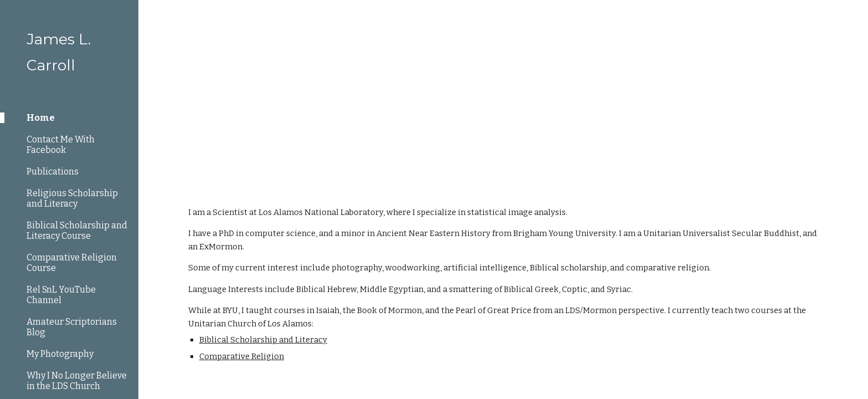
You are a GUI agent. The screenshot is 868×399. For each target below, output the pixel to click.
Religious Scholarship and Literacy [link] (72, 198)
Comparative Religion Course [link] (72, 263)
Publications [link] (53, 172)
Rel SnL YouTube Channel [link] (61, 295)
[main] (503, 94)
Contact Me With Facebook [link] (61, 145)
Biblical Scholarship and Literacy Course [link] (77, 231)
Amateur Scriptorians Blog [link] (72, 327)
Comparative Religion (242, 356)
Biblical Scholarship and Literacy (263, 340)
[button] (855, 16)
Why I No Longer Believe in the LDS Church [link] (77, 381)
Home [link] (41, 118)
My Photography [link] (60, 354)
